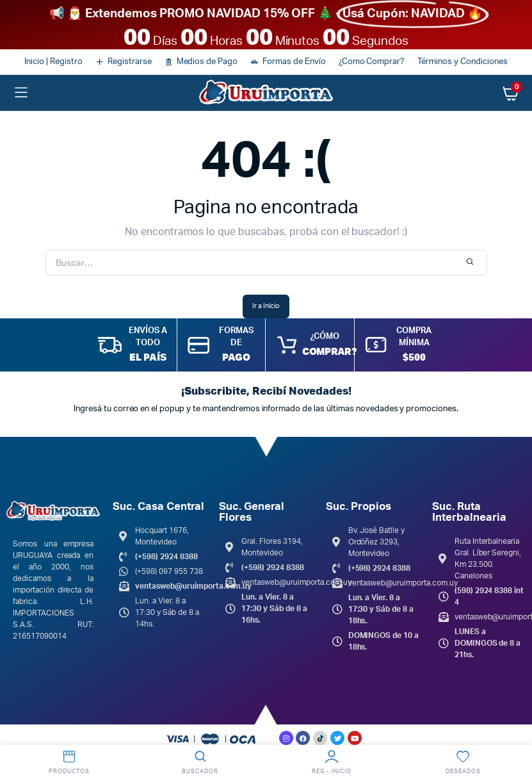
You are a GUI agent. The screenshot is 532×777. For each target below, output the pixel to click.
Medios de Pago (207, 62)
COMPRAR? (329, 351)
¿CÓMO (325, 337)
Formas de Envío (294, 62)
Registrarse (130, 62)
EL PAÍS (148, 357)
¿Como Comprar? (372, 62)
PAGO (236, 357)
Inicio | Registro (53, 62)
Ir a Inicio (266, 306)
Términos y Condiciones (462, 62)
